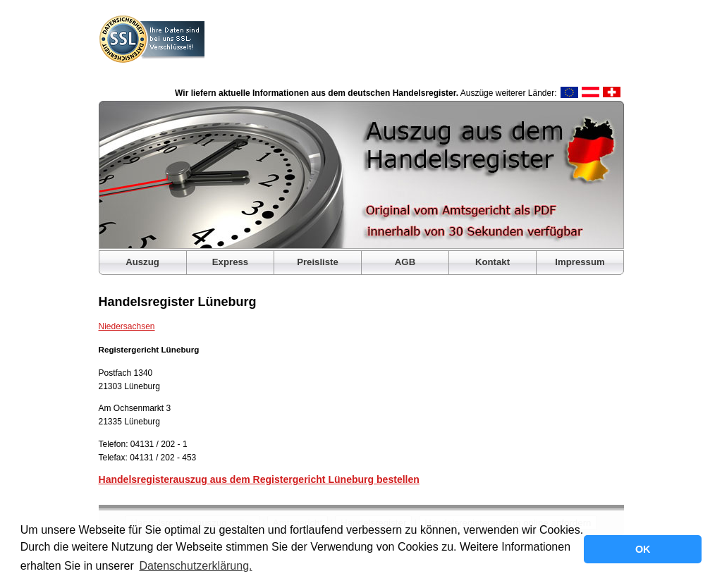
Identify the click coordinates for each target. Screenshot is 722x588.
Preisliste (318, 262)
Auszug (142, 262)
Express (230, 262)
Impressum (580, 262)
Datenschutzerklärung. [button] (195, 566)
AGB (405, 262)
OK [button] (643, 549)
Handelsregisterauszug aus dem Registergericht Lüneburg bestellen (259, 479)
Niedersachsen (127, 326)
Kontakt (492, 262)
